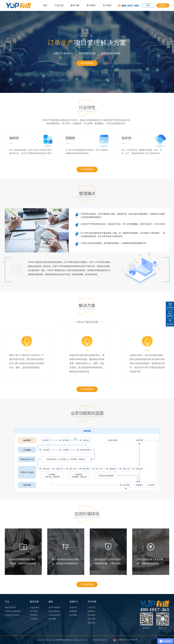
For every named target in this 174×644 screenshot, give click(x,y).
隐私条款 (91, 623)
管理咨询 (34, 615)
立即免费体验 (87, 63)
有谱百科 (73, 607)
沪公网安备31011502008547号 (125, 640)
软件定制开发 (54, 611)
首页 (45, 5)
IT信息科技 (35, 607)
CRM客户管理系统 (13, 611)
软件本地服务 (54, 607)
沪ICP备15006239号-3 (100, 640)
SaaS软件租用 (54, 615)
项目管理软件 (11, 607)
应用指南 (73, 611)
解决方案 (75, 5)
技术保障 (91, 615)
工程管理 (34, 619)
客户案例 (91, 5)
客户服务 (52, 619)
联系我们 (91, 611)
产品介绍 (59, 5)
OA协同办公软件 (12, 615)
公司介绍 (91, 607)
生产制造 (34, 611)
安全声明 (91, 619)
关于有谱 (107, 5)
